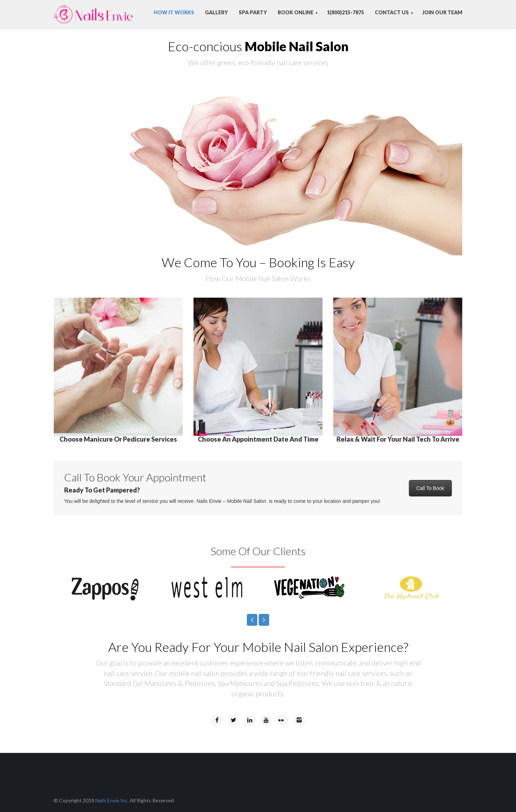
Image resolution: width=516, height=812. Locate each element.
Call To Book (430, 488)
